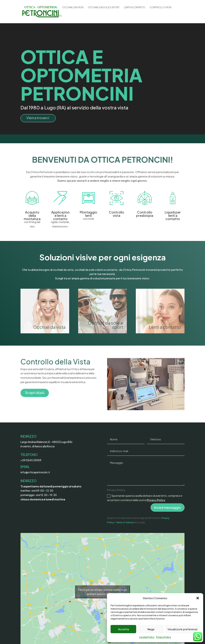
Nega (151, 629)
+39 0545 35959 (31, 460)
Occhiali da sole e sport (104, 7)
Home (54, 7)
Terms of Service (125, 522)
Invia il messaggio (168, 507)
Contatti (56, 16)
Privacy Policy (164, 637)
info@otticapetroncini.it (35, 472)
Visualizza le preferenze (182, 629)
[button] (198, 598)
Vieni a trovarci (38, 118)
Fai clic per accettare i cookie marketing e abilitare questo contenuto (102, 592)
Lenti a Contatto (135, 7)
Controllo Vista (160, 7)
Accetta (123, 629)
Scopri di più (35, 393)
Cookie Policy (147, 637)
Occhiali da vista (73, 7)
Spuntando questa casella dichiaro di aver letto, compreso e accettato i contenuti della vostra (145, 498)
